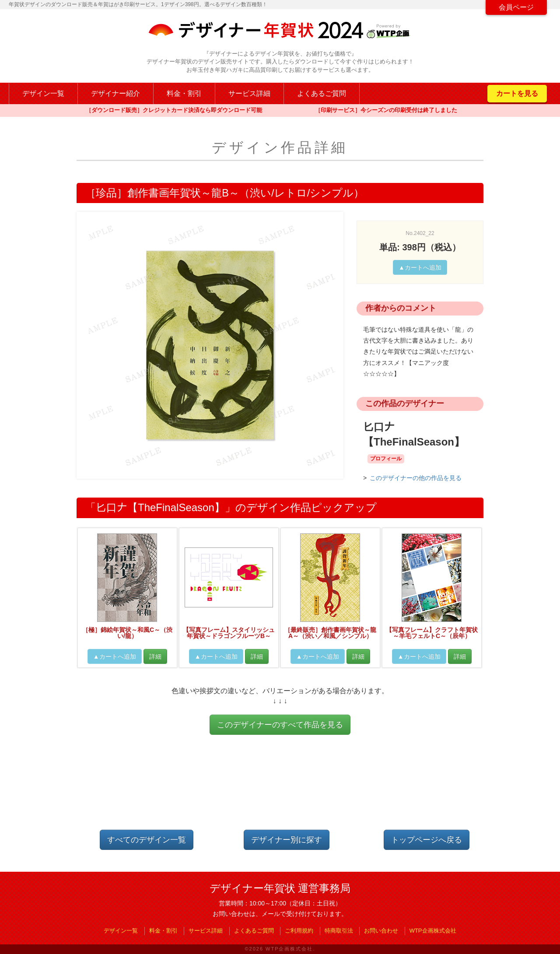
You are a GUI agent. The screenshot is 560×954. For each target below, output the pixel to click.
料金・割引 (184, 93)
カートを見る (517, 93)
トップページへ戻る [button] (427, 840)
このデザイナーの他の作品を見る (416, 478)
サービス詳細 (249, 93)
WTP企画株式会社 (433, 931)
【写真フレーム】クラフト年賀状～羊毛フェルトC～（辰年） (432, 633)
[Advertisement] (280, 789)
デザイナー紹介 (115, 93)
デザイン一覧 (43, 93)
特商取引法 (339, 931)
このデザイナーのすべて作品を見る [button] (280, 725)
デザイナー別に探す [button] (287, 840)
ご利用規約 (299, 931)
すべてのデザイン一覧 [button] (147, 840)
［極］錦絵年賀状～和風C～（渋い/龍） (127, 633)
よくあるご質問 (322, 93)
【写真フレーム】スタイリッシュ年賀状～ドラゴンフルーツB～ (229, 633)
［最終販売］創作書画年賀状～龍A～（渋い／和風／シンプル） (330, 633)
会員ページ (516, 7)
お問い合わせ (381, 931)
